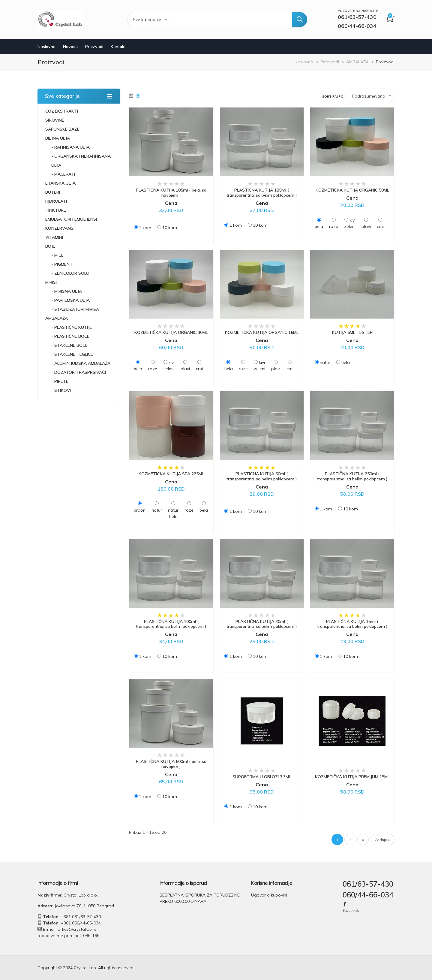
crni (380, 226)
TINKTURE (56, 210)
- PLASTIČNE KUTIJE (72, 327)
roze (334, 226)
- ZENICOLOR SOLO (70, 273)
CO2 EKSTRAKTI (62, 111)
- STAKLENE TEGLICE (72, 354)
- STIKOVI (61, 390)
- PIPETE (60, 381)
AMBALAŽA (357, 62)
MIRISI (51, 282)
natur (325, 362)
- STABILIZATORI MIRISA (75, 309)
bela (319, 226)
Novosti (70, 47)
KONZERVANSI (60, 228)
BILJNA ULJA (58, 138)
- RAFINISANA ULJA (70, 147)
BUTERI (53, 192)
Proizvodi (94, 47)
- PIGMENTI (62, 264)
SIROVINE (55, 120)
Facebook (351, 910)
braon (140, 510)
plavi (366, 226)
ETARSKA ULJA (60, 183)
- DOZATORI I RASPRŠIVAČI (79, 372)
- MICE (57, 255)
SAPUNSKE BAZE (62, 129)
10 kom (170, 228)
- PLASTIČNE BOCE (70, 336)
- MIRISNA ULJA (67, 291)
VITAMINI (54, 237)
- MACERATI (63, 174)
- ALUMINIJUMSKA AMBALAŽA (81, 363)
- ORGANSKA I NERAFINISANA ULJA (81, 161)
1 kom (145, 228)
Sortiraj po (333, 97)
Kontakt (118, 47)
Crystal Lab (85, 968)
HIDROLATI (56, 201)
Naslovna (46, 47)
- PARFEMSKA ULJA (70, 300)
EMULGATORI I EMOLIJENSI (71, 219)
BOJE (50, 246)
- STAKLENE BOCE (69, 345)
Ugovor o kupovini (269, 895)
